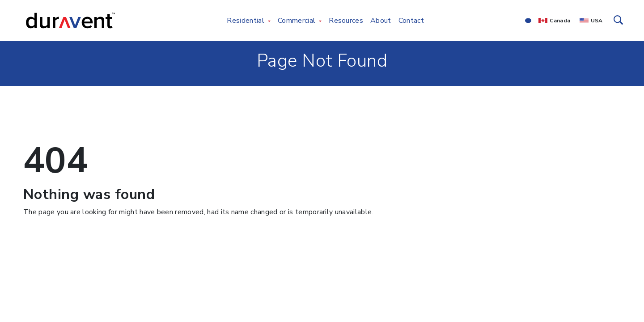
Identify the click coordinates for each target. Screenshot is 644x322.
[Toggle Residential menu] (269, 21)
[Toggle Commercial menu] (320, 21)
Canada (560, 21)
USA (597, 21)
